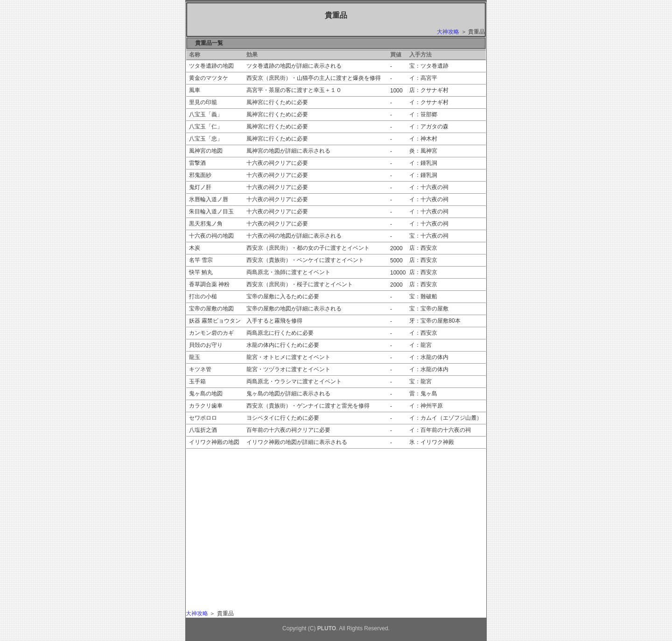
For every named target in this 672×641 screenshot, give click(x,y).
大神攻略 (448, 32)
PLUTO (327, 628)
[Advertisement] (273, 516)
